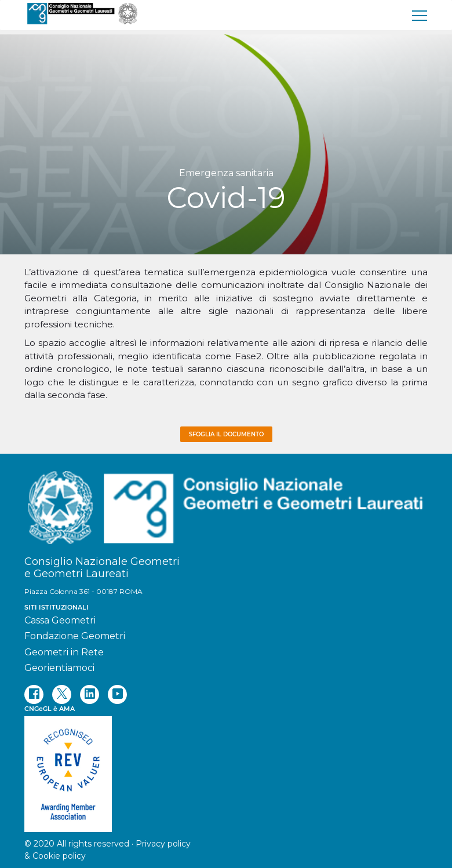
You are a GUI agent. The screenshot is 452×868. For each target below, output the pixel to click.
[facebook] (34, 694)
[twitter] (62, 694)
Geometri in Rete (64, 652)
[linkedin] (90, 694)
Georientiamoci (59, 668)
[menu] (420, 15)
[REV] (226, 768)
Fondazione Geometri (75, 636)
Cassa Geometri (60, 620)
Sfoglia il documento (226, 434)
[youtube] (117, 694)
